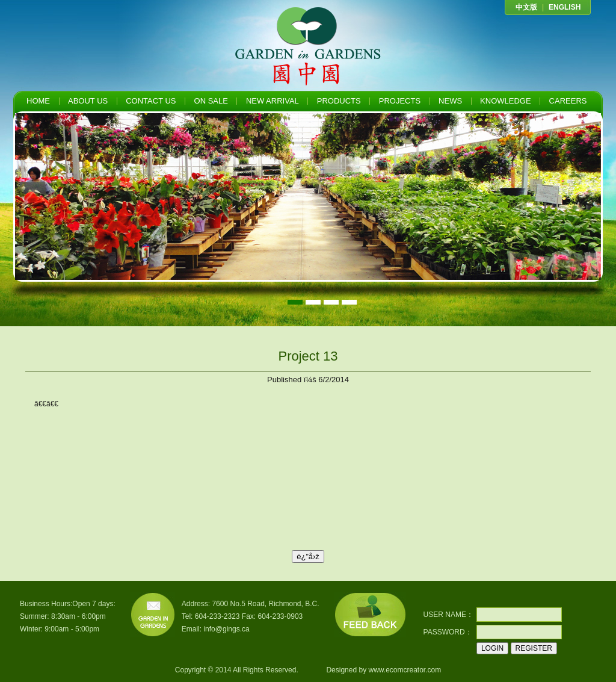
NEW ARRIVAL (273, 101)
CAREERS (568, 101)
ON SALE (211, 101)
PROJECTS (400, 101)
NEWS (450, 101)
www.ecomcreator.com (405, 670)
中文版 (526, 7)
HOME (38, 101)
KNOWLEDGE (506, 101)
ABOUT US (88, 101)
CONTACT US (151, 101)
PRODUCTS (339, 101)
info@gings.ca (226, 629)
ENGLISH (565, 7)
